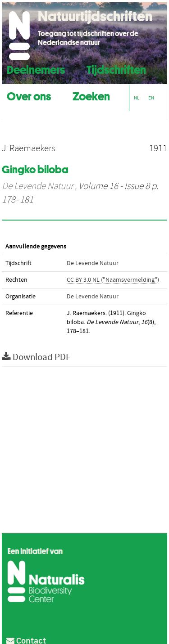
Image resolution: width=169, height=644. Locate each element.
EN (151, 98)
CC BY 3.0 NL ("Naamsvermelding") (113, 280)
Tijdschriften (116, 69)
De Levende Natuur (37, 186)
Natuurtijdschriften (95, 16)
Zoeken (91, 95)
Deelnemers (36, 69)
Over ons (29, 95)
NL (137, 98)
